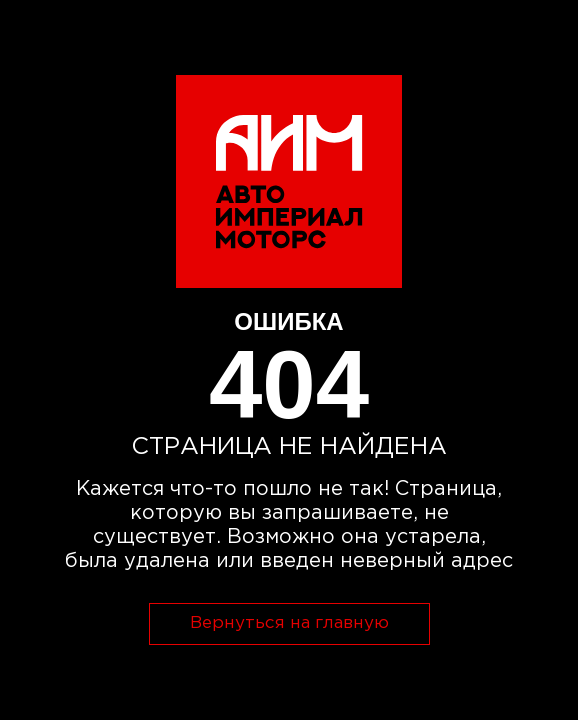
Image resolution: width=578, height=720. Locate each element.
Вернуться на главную (289, 623)
